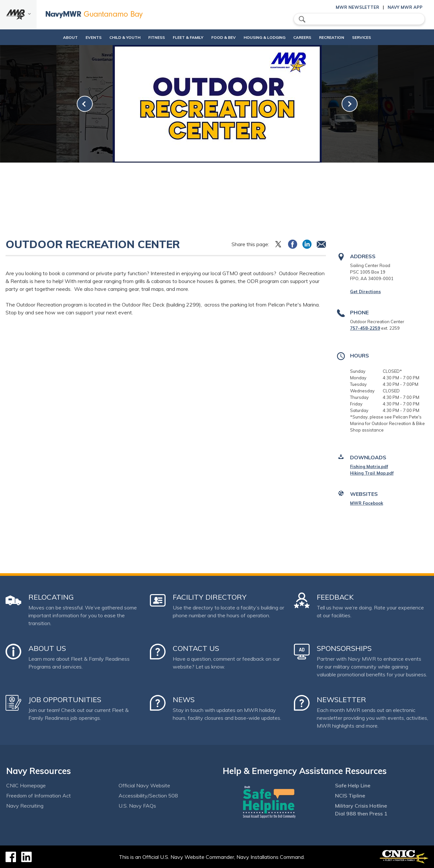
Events (79, 37)
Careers (310, 37)
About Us (47, 648)
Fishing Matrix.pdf (369, 466)
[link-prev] (85, 104)
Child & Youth (111, 37)
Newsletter (341, 700)
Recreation (340, 37)
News (184, 700)
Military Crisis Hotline (361, 806)
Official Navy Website (144, 785)
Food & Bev (220, 37)
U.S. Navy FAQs (137, 806)
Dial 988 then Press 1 (361, 813)
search (302, 19)
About (50, 37)
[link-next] (350, 104)
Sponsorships (344, 648)
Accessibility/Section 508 (148, 796)
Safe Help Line (353, 785)
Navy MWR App (405, 7)
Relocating (51, 597)
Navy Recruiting (25, 806)
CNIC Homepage (26, 785)
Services (376, 37)
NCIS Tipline (350, 796)
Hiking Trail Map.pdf (372, 473)
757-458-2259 (365, 328)
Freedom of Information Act (39, 796)
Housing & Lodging (267, 37)
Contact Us (196, 648)
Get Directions (365, 292)
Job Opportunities (65, 700)
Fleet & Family (185, 37)
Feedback (335, 597)
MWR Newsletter (357, 7)
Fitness (148, 37)
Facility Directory (210, 597)
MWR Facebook (367, 503)
